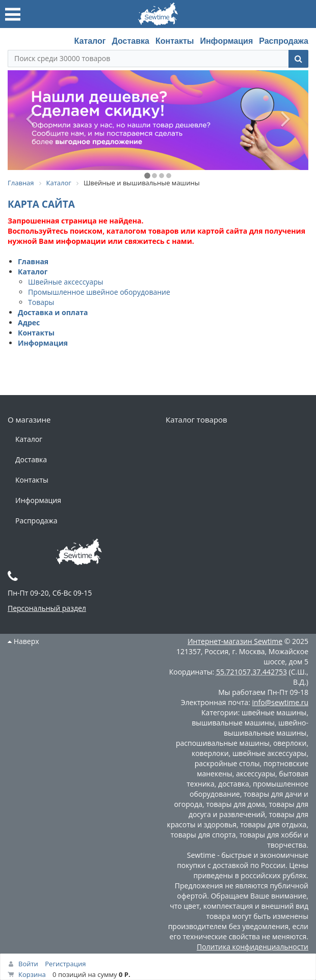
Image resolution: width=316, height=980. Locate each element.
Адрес (29, 323)
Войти (28, 964)
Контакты (175, 41)
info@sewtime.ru (280, 702)
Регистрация (65, 964)
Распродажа (284, 41)
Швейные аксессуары (65, 282)
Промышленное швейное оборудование (99, 292)
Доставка (130, 41)
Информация (226, 41)
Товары (41, 302)
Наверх (23, 641)
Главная (33, 261)
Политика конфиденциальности (253, 947)
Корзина (32, 974)
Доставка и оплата (53, 312)
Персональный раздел (47, 608)
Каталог (90, 41)
